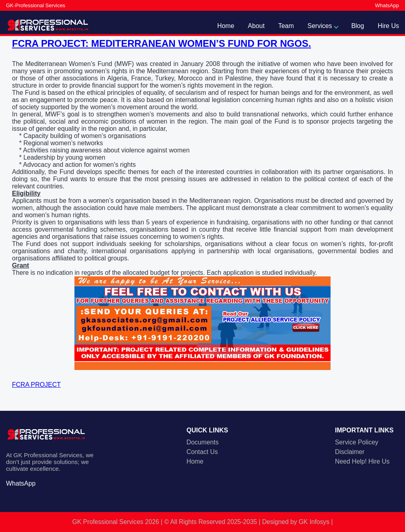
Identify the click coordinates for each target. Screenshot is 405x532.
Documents (202, 442)
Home (226, 26)
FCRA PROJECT (36, 385)
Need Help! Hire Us (362, 461)
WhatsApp (387, 5)
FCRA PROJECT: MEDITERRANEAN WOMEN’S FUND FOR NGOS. (161, 43)
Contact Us (202, 452)
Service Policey (357, 442)
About (256, 26)
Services (320, 26)
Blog (358, 26)
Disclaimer (350, 452)
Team (286, 26)
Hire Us (388, 26)
